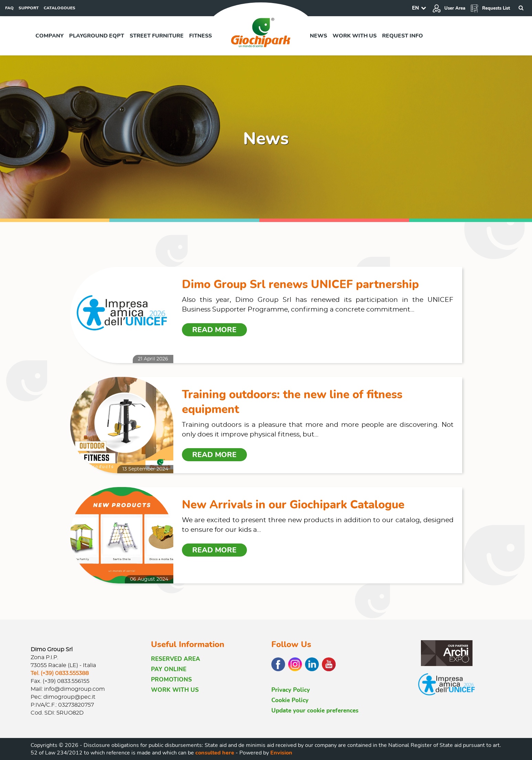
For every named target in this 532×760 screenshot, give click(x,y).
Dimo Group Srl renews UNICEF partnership (300, 284)
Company (50, 36)
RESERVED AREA (176, 659)
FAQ (9, 8)
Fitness (200, 36)
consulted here (215, 753)
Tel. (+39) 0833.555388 (60, 673)
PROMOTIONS (171, 680)
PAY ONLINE (169, 669)
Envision (281, 753)
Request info (403, 36)
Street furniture (157, 36)
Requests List (490, 8)
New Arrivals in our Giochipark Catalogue (293, 505)
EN (415, 8)
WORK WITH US (175, 690)
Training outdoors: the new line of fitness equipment (292, 402)
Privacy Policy (291, 690)
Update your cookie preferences (315, 711)
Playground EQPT (97, 36)
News (318, 36)
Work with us (355, 36)
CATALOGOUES (59, 8)
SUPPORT (29, 8)
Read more (214, 330)
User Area (449, 8)
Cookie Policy (290, 700)
